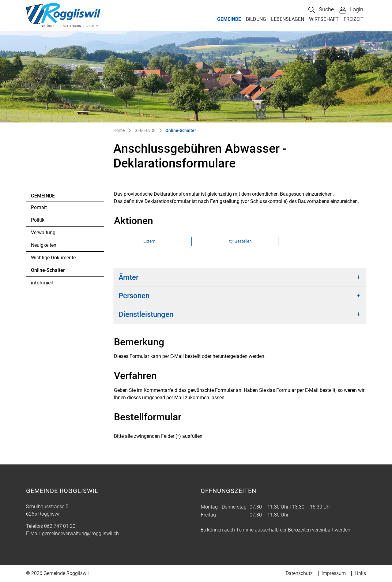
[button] (321, 10)
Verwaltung (43, 233)
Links (360, 573)
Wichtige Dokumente (53, 258)
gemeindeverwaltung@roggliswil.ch (80, 533)
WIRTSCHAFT (324, 19)
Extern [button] (150, 241)
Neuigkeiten (44, 245)
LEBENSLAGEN (288, 19)
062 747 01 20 (60, 526)
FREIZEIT (354, 19)
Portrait (39, 207)
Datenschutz (299, 573)
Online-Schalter (48, 272)
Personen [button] (134, 296)
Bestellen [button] (240, 241)
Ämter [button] (128, 277)
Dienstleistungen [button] (146, 314)
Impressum (334, 573)
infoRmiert (42, 283)
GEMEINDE (229, 19)
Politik (38, 220)
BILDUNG (256, 19)
